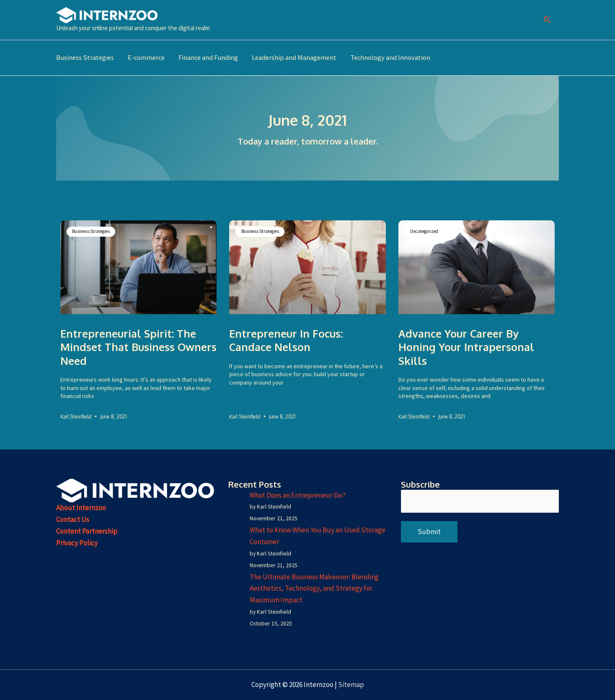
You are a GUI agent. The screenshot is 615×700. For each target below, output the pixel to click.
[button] (547, 20)
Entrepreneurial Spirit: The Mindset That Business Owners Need (138, 346)
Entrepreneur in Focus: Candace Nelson (286, 339)
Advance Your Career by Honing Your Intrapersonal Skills (466, 346)
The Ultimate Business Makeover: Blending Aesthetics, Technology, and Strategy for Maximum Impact (314, 589)
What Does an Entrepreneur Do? (298, 494)
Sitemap (351, 685)
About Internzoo (81, 507)
